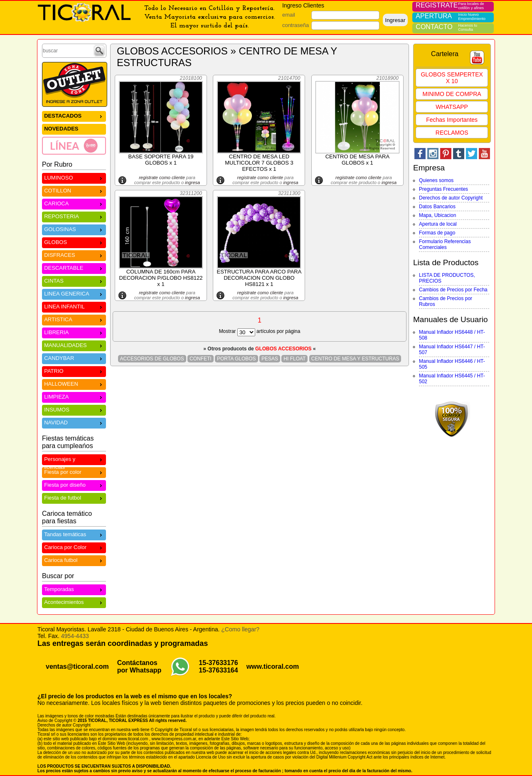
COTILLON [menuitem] (74, 190)
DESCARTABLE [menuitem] (74, 267)
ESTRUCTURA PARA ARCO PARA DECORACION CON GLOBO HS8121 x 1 (259, 278)
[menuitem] (74, 145)
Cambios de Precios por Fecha (453, 290)
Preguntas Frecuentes (443, 189)
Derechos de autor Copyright (451, 198)
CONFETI (201, 359)
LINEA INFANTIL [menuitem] (74, 306)
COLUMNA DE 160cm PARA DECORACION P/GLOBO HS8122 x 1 (161, 278)
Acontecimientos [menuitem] (74, 602)
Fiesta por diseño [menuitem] (74, 484)
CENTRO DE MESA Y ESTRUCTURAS (355, 359)
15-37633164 (218, 670)
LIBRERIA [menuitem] (74, 332)
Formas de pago (437, 233)
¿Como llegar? (240, 629)
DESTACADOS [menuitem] (74, 115)
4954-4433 (75, 636)
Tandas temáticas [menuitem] (74, 534)
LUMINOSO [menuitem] (74, 177)
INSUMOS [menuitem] (74, 409)
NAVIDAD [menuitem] (74, 422)
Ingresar (395, 20)
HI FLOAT (294, 359)
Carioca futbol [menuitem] (74, 560)
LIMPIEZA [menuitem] (74, 396)
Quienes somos (436, 180)
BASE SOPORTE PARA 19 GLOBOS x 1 (161, 160)
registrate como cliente (162, 177)
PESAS (270, 359)
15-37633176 (218, 663)
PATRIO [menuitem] (74, 371)
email (289, 15)
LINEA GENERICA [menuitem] (74, 293)
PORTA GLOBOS (236, 359)
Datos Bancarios (437, 207)
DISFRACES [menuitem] (74, 255)
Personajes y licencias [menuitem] (74, 460)
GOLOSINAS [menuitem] (74, 229)
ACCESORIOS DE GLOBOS (152, 359)
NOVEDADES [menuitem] (61, 129)
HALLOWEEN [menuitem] (74, 383)
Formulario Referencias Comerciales (445, 244)
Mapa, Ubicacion (437, 215)
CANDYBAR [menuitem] (74, 358)
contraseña (296, 25)
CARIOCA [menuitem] (74, 203)
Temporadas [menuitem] (74, 589)
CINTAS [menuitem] (74, 280)
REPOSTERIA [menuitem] (74, 216)
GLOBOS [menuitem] (74, 242)
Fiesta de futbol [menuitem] (74, 497)
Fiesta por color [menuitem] (74, 472)
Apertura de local (438, 224)
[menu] (74, 133)
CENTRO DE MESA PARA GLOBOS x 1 (357, 160)
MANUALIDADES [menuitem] (74, 345)
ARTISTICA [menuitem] (74, 319)
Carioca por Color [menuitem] (74, 547)
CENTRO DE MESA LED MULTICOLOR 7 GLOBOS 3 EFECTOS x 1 (259, 163)
